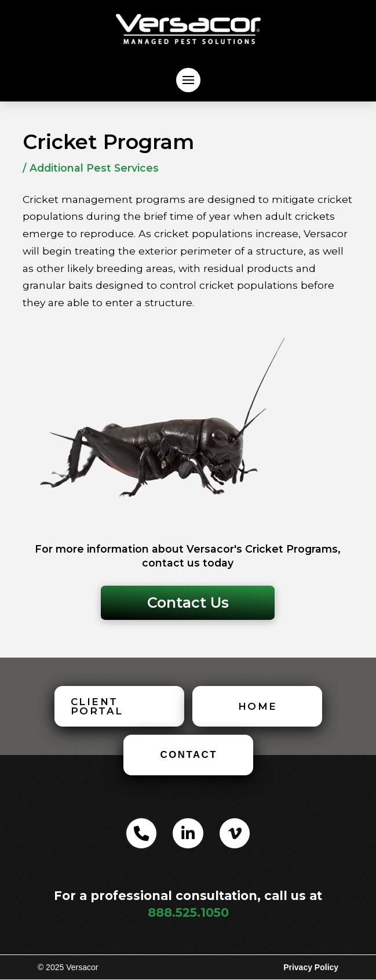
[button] (188, 80)
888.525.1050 (188, 912)
